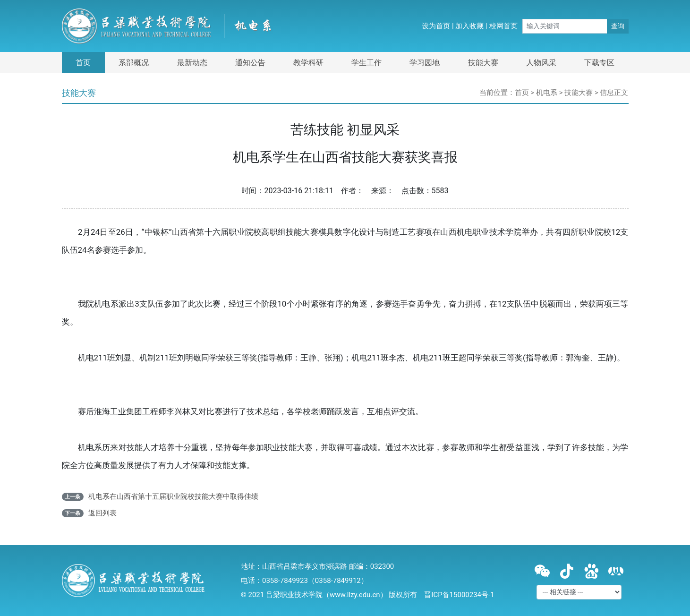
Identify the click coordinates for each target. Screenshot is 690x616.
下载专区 (599, 63)
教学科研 (308, 63)
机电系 (547, 93)
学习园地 (425, 63)
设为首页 (436, 26)
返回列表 (102, 513)
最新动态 (192, 63)
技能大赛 (483, 63)
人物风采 (541, 63)
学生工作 (366, 63)
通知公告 (250, 63)
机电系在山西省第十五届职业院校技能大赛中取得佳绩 (173, 496)
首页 (83, 63)
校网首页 (503, 26)
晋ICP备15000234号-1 (459, 595)
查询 (618, 26)
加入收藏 (469, 26)
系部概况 (134, 63)
